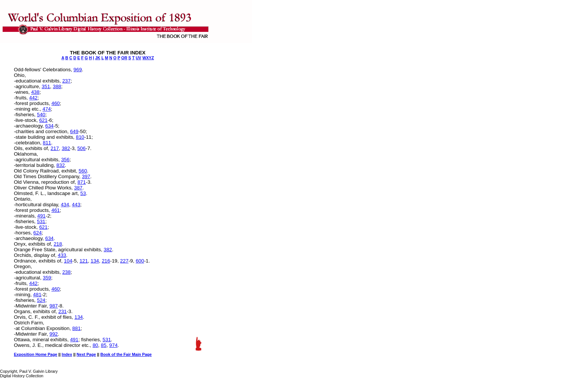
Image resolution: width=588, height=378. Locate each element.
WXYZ (148, 58)
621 (43, 120)
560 (83, 171)
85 (104, 345)
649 (74, 131)
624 (38, 233)
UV (139, 58)
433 (62, 255)
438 (35, 92)
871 (81, 182)
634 (49, 126)
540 (41, 115)
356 (65, 160)
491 (41, 216)
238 (66, 272)
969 (78, 70)
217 (55, 148)
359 (47, 278)
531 (41, 221)
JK (98, 58)
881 (77, 328)
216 (106, 261)
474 (47, 109)
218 (58, 244)
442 (33, 98)
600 (140, 261)
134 (95, 261)
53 (83, 193)
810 (80, 137)
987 (54, 306)
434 (65, 205)
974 (113, 345)
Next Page (86, 354)
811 (47, 143)
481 (37, 295)
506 (81, 148)
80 (95, 345)
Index (67, 354)
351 (46, 86)
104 (68, 261)
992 (54, 334)
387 (78, 188)
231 (63, 311)
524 (41, 300)
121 (84, 261)
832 (60, 165)
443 (76, 205)
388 (57, 86)
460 (56, 103)
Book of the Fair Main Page (126, 354)
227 (124, 261)
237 (66, 81)
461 (56, 210)
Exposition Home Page (35, 354)
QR (124, 58)
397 (86, 176)
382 (66, 148)
